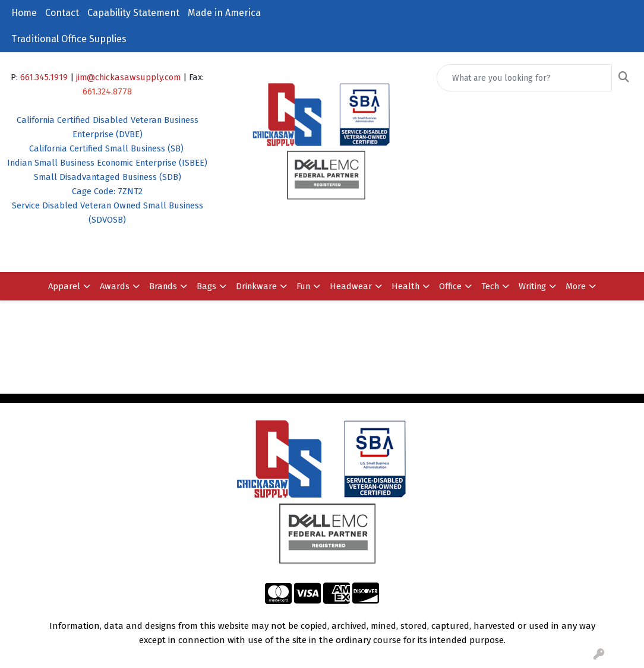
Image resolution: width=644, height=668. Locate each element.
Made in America (224, 13)
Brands (163, 286)
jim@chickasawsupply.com (128, 77)
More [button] (576, 286)
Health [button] (405, 286)
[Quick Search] (524, 78)
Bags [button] (206, 286)
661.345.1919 (44, 77)
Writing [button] (532, 286)
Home (24, 13)
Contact (62, 13)
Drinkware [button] (256, 286)
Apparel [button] (64, 286)
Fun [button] (303, 286)
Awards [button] (115, 286)
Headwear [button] (351, 286)
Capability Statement (133, 13)
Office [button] (450, 286)
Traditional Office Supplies (69, 39)
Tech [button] (490, 286)
